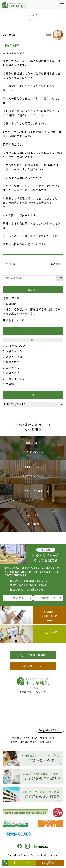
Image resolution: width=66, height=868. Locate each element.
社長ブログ (13, 362)
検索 (60, 278)
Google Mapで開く (49, 730)
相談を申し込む (48, 598)
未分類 (10, 384)
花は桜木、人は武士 (15, 320)
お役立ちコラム (15, 351)
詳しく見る (18, 598)
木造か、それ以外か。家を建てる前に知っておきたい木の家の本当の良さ (32, 311)
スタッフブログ (15, 357)
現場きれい (13, 373)
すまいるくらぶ (15, 378)
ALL (33, 340)
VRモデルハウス (16, 346)
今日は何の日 (11, 298)
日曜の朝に (10, 304)
